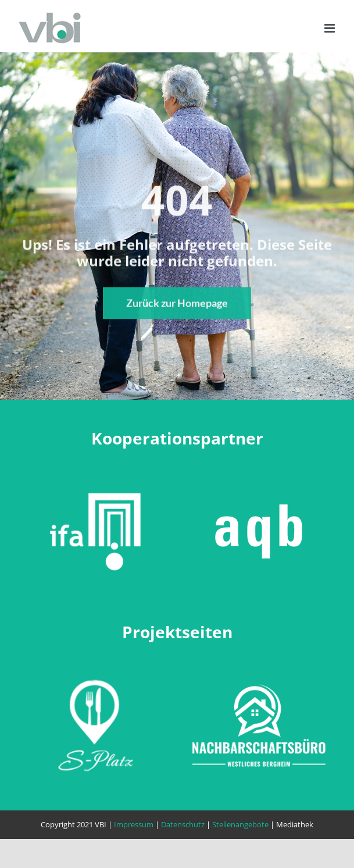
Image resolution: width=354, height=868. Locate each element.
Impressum (134, 824)
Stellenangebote (240, 824)
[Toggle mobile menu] (330, 28)
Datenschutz (183, 824)
